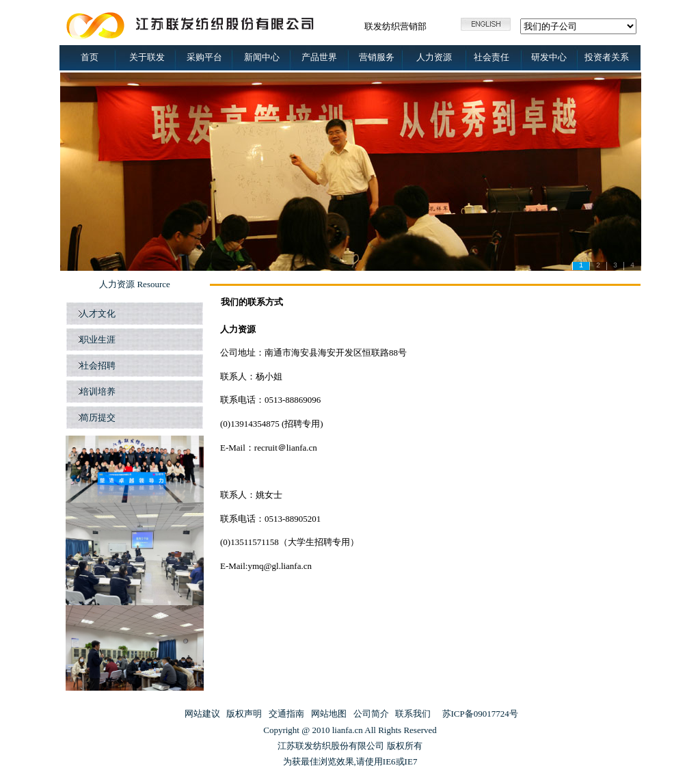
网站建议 (202, 714)
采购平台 (204, 57)
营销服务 (377, 57)
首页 (90, 57)
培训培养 (96, 391)
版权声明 (244, 714)
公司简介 (371, 714)
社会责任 (492, 57)
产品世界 (319, 57)
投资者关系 (607, 57)
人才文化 (96, 314)
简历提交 (98, 417)
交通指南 (286, 714)
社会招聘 (96, 366)
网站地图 (329, 714)
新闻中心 (262, 57)
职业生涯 (96, 340)
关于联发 (147, 57)
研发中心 (549, 57)
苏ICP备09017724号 (480, 714)
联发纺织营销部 (395, 26)
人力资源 (434, 57)
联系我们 (413, 714)
